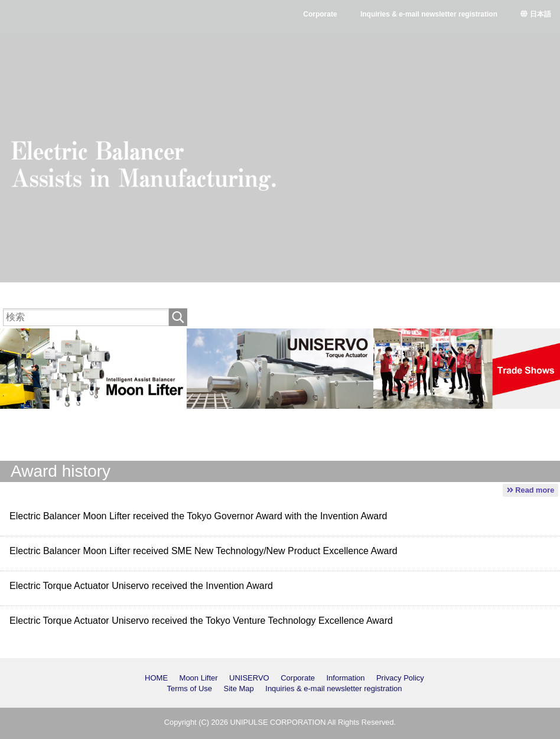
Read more (531, 490)
